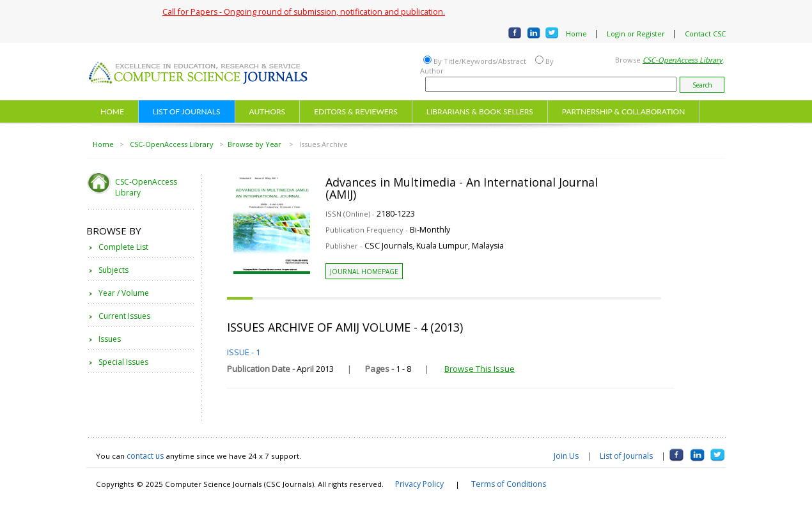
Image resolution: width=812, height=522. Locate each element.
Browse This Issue (480, 369)
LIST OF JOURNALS (187, 111)
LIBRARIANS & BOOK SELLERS (480, 111)
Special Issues (123, 362)
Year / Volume (124, 293)
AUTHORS (268, 111)
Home (576, 34)
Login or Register (636, 34)
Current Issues (124, 316)
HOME (112, 111)
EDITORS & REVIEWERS (356, 111)
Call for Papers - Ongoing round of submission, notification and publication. (304, 12)
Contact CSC (705, 34)
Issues (110, 339)
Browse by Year (255, 144)
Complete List (123, 247)
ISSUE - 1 (244, 352)
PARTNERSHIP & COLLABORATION (624, 111)
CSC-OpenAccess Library (172, 144)
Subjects (113, 270)
